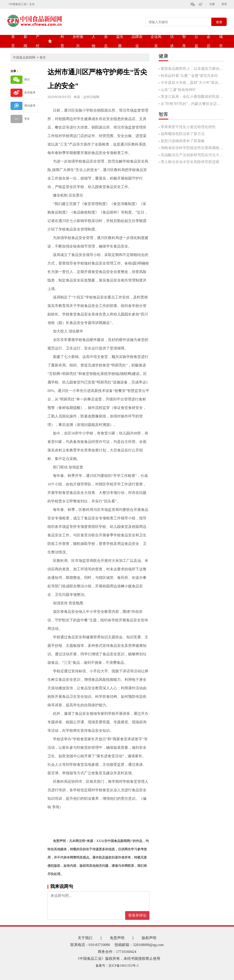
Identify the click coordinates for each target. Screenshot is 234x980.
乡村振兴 (78, 41)
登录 (224, 4)
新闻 (25, 41)
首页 (13, 41)
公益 (196, 41)
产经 (38, 41)
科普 (62, 41)
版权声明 (149, 938)
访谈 (172, 41)
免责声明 (117, 938)
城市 (221, 41)
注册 (212, 4)
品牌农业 (137, 41)
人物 (94, 41)
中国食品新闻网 (24, 57)
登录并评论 (137, 915)
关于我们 (85, 938)
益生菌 (120, 41)
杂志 (106, 41)
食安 (50, 44)
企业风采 (156, 41)
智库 (184, 41)
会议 (209, 41)
